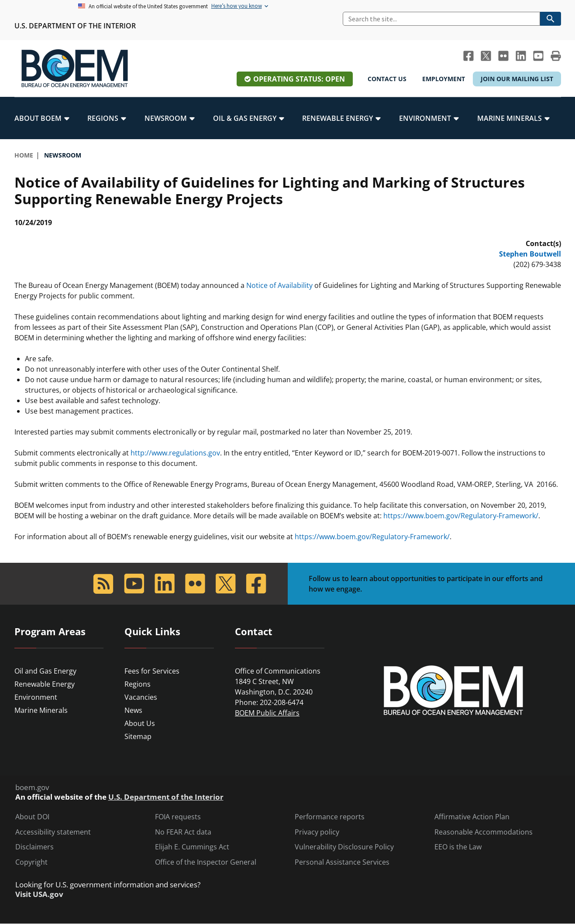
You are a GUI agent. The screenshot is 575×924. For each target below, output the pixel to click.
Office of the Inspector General (206, 862)
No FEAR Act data (183, 832)
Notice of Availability (279, 285)
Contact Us (387, 79)
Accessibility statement (53, 832)
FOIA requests (178, 817)
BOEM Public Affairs (267, 713)
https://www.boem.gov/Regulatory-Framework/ (461, 516)
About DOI (32, 817)
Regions (138, 684)
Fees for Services (152, 671)
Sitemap (138, 736)
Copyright (31, 862)
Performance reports (330, 817)
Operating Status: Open (299, 79)
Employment (444, 79)
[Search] (441, 19)
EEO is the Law (458, 847)
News (133, 710)
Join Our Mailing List (517, 79)
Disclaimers (34, 847)
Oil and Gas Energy (45, 671)
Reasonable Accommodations (484, 832)
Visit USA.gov (39, 894)
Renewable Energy (45, 684)
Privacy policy (317, 832)
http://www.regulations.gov (175, 453)
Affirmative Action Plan (472, 817)
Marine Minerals (41, 710)
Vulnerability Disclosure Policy (344, 847)
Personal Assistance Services (342, 862)
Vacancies (141, 697)
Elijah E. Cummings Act (192, 847)
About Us (140, 723)
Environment (36, 697)
